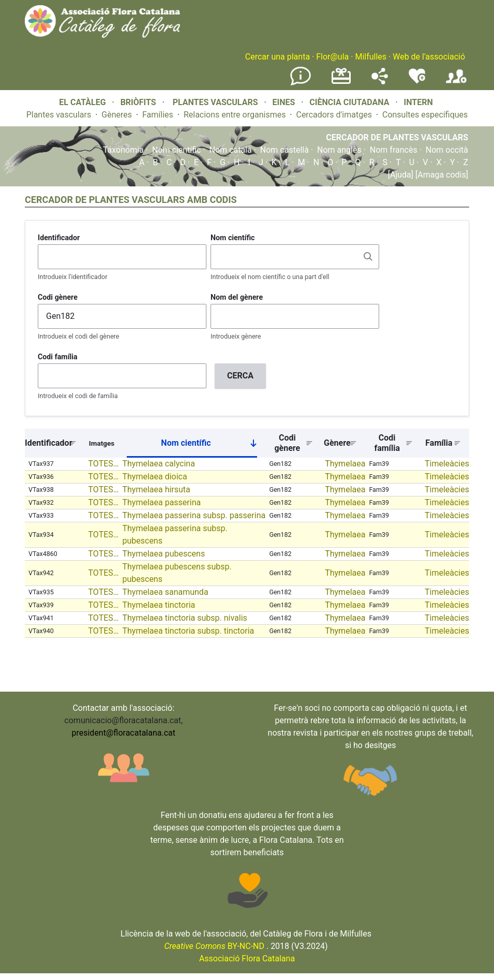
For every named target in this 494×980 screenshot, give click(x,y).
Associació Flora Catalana (247, 959)
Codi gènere (58, 297)
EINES (283, 102)
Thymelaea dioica (154, 477)
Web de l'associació (429, 57)
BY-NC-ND (214, 946)
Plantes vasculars (59, 115)
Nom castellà (285, 150)
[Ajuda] (401, 175)
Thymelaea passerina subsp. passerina (194, 515)
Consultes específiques (425, 115)
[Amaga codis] (441, 175)
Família (439, 443)
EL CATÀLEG (82, 102)
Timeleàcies (447, 464)
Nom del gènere (237, 297)
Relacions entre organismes (235, 115)
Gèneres (117, 115)
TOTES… (104, 464)
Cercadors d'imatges (334, 115)
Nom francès (394, 150)
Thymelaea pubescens (163, 554)
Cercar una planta (278, 57)
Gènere (337, 443)
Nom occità (447, 150)
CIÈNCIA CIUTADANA (349, 102)
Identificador (59, 238)
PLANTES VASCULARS (215, 102)
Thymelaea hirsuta (156, 489)
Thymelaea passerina (161, 502)
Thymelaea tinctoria (159, 605)
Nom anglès (339, 150)
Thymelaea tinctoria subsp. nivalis (184, 618)
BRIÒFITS (139, 102)
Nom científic (177, 150)
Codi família (58, 357)
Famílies (158, 115)
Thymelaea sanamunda (165, 592)
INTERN (418, 102)
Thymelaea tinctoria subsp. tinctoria (188, 631)
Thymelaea (345, 464)
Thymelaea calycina (158, 464)
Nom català (231, 150)
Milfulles (371, 57)
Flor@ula (332, 57)
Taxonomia (123, 150)
